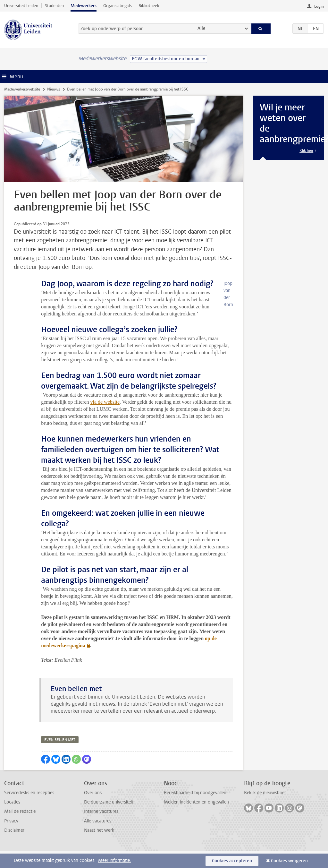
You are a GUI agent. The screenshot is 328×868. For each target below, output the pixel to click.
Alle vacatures (98, 821)
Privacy (11, 821)
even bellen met (60, 740)
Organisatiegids (118, 6)
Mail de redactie (20, 811)
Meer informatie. (115, 860)
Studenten (54, 6)
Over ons (93, 793)
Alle (202, 28)
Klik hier (306, 150)
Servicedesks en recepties (29, 793)
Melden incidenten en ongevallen (196, 802)
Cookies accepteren (232, 861)
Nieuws (54, 89)
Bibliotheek (149, 6)
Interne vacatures (101, 811)
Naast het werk (99, 830)
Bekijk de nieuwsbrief (265, 793)
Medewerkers (84, 6)
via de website (105, 402)
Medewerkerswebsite (22, 89)
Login (319, 6)
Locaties (12, 802)
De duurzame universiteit (109, 802)
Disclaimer (14, 830)
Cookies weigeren (289, 861)
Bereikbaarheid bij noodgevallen (195, 793)
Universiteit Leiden (21, 6)
